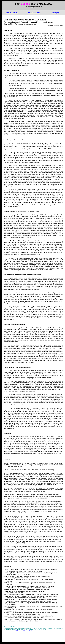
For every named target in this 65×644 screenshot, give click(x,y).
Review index (34, 13)
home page (56, 13)
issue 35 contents (12, 13)
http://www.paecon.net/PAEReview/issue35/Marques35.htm (18, 631)
